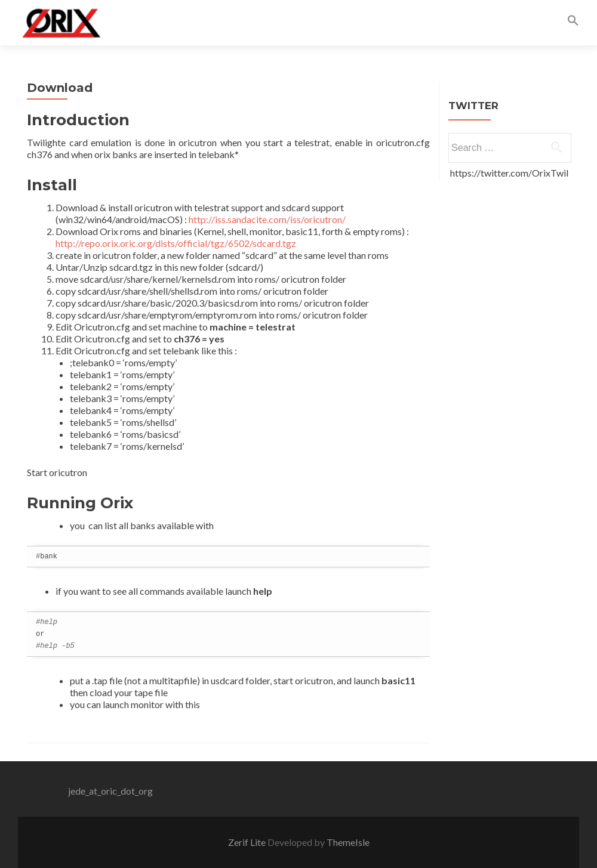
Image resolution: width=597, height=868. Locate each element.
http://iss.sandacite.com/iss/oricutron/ (267, 219)
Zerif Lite (248, 842)
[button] (573, 22)
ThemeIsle (348, 842)
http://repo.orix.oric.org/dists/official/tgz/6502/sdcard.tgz (176, 243)
